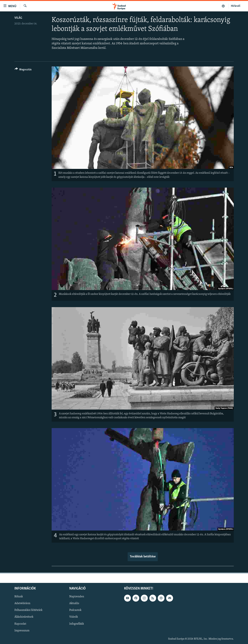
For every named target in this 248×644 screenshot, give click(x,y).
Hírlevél (236, 6)
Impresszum (22, 630)
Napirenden (77, 597)
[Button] (23, 70)
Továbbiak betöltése (143, 557)
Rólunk (19, 597)
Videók (74, 617)
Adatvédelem (22, 603)
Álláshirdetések (24, 617)
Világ (18, 18)
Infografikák (77, 624)
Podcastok (75, 610)
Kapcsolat (20, 624)
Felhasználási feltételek (28, 610)
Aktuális (74, 603)
